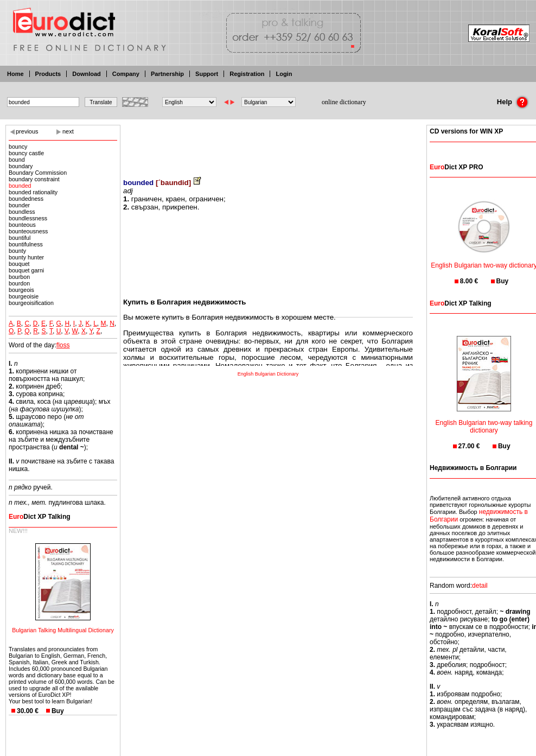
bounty (17, 251)
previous (27, 131)
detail (480, 586)
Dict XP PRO (456, 167)
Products (48, 74)
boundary (21, 166)
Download (87, 74)
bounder (19, 205)
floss (63, 345)
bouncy (18, 147)
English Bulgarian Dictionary (268, 374)
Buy (58, 711)
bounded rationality (33, 192)
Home (15, 74)
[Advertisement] (268, 144)
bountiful (20, 238)
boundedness (26, 199)
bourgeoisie (24, 296)
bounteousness (28, 231)
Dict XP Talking (40, 517)
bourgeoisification (31, 303)
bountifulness (26, 244)
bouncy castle (26, 153)
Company (126, 74)
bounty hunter (26, 257)
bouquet (19, 264)
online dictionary (344, 102)
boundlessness (28, 218)
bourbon (19, 277)
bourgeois (21, 290)
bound (17, 160)
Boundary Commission (38, 173)
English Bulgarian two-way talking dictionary (484, 420)
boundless (22, 212)
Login (284, 74)
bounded (20, 186)
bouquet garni (26, 270)
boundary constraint (34, 179)
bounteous (22, 225)
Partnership (167, 74)
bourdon (19, 283)
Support (207, 74)
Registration (247, 74)
